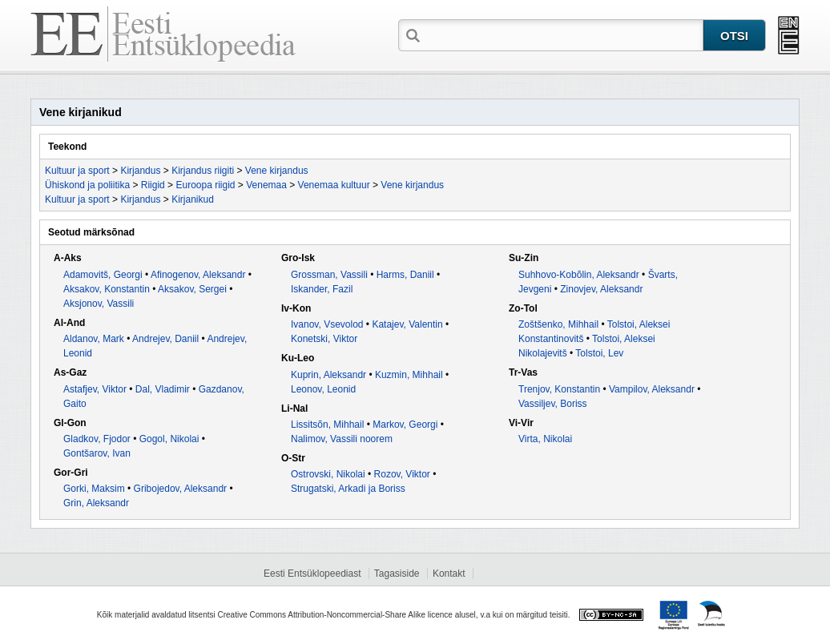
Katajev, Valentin (407, 324)
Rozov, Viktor (402, 474)
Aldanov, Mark (94, 339)
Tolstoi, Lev (599, 353)
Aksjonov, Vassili (99, 304)
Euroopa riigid (205, 185)
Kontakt (449, 574)
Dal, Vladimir (163, 389)
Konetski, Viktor (324, 339)
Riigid (153, 185)
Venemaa (266, 185)
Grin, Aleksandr (96, 503)
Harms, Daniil (405, 275)
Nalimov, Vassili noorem (342, 439)
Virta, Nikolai (545, 439)
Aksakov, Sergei (192, 289)
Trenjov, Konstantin (559, 389)
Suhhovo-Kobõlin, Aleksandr (579, 275)
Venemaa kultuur (334, 185)
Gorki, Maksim (94, 489)
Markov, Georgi (405, 425)
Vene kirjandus (277, 171)
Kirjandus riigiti (203, 171)
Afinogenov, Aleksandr (198, 275)
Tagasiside (397, 574)
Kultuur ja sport (77, 171)
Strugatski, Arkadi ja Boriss (348, 489)
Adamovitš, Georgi (103, 275)
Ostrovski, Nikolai (328, 474)
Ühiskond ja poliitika (87, 185)
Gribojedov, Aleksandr (181, 489)
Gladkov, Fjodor (97, 439)
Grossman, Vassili (329, 275)
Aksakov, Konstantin (107, 289)
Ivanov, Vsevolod (327, 324)
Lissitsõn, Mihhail (327, 425)
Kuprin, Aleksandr (328, 375)
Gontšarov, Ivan (97, 453)
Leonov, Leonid (323, 389)
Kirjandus (140, 171)
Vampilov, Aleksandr (652, 389)
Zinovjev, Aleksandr (601, 289)
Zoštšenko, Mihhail (558, 324)
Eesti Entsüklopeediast (312, 574)
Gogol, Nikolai (169, 439)
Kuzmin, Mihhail (409, 375)
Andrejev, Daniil (165, 339)
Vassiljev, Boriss (553, 404)
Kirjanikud (193, 199)
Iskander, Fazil (322, 289)
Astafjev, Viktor (95, 389)
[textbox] (563, 34)
